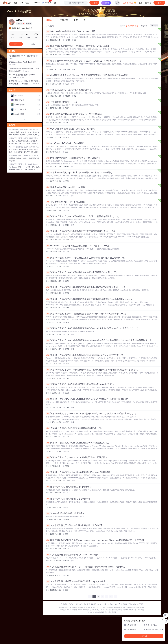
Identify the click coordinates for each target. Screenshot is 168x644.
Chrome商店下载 (97, 610)
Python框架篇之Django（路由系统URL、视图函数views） (75, 114)
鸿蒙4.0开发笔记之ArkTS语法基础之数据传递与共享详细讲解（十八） (81, 231)
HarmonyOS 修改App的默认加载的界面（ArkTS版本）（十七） (78, 246)
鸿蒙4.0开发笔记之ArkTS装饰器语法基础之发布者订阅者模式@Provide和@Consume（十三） (92, 299)
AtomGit (35, 3)
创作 (159, 3)
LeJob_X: (12, 141)
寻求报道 (87, 604)
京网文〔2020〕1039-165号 (100, 607)
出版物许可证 (133, 610)
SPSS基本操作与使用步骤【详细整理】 (23, 63)
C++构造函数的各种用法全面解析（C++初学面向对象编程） (24, 70)
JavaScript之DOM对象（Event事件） (66, 143)
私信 (33, 44)
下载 (22, 3)
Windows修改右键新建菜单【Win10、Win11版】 (71, 31)
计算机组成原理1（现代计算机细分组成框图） (70, 90)
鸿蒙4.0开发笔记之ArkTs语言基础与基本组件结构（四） (74, 428)
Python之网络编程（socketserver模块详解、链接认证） (74, 158)
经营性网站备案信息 (116, 607)
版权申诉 (125, 610)
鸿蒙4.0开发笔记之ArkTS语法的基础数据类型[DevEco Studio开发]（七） (82, 384)
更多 (56, 3)
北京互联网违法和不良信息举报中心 (134, 607)
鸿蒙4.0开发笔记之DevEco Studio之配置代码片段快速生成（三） (79, 443)
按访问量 (144, 26)
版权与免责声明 (117, 610)
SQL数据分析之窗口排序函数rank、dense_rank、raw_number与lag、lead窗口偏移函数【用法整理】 (95, 540)
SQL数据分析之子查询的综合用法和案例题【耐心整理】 (74, 525)
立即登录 (144, 636)
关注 (16, 44)
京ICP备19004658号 (84, 607)
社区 (27, 3)
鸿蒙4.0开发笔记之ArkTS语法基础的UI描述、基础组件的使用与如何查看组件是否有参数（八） (92, 370)
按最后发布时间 (132, 26)
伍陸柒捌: (12, 158)
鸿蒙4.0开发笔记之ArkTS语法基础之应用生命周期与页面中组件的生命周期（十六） (87, 258)
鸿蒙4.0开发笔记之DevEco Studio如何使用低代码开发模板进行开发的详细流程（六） (88, 399)
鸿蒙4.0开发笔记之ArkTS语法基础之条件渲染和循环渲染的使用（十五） (82, 272)
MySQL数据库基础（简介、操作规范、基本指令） (72, 129)
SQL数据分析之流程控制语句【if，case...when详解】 (73, 555)
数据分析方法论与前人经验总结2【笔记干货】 (70, 487)
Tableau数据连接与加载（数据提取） (65, 513)
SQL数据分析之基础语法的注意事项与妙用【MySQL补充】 (76, 581)
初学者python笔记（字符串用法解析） (66, 202)
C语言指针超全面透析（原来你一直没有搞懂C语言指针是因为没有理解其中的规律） (88, 75)
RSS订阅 (154, 26)
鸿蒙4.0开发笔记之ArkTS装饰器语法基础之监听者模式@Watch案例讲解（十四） (86, 287)
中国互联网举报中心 (85, 610)
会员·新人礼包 (130, 3)
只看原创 (50, 26)
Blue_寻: (12, 150)
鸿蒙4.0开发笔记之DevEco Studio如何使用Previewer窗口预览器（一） (81, 472)
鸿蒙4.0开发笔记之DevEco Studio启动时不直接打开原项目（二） (79, 457)
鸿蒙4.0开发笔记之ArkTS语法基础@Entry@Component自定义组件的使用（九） (86, 355)
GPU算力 (47, 2)
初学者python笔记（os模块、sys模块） (67, 187)
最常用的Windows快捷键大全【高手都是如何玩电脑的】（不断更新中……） (84, 61)
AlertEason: (13, 167)
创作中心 (148, 3)
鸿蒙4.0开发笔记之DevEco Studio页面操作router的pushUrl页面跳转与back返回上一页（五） (91, 414)
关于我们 (64, 604)
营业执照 (141, 610)
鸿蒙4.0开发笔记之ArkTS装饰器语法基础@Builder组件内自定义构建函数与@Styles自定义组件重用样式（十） (100, 340)
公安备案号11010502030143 (68, 607)
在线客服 (124, 604)
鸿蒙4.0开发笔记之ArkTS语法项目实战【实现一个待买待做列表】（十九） (83, 216)
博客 (16, 3)
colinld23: (13, 132)
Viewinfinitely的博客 (19, 11)
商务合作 (79, 604)
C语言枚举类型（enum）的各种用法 (23, 57)
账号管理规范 (107, 610)
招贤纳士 (72, 604)
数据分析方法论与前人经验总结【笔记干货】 (69, 499)
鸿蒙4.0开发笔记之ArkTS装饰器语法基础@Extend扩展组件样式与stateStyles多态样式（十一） (92, 328)
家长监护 (63, 610)
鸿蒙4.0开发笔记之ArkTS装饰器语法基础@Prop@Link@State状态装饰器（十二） (87, 314)
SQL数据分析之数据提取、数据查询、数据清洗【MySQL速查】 (78, 46)
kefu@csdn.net (112, 604)
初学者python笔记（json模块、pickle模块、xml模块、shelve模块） (79, 173)
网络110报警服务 (72, 610)
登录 (117, 3)
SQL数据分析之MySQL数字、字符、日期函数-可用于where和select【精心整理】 (86, 567)
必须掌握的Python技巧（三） (62, 102)
